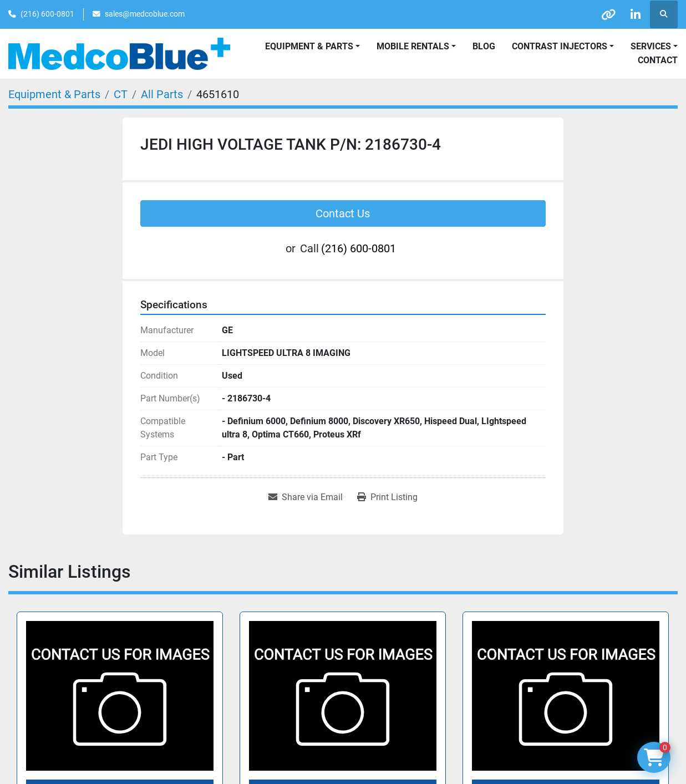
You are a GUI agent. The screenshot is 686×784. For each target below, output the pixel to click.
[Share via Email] (306, 497)
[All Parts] (162, 94)
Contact (658, 60)
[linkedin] (635, 14)
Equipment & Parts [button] (309, 46)
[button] (416, 47)
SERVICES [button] (651, 46)
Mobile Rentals (413, 46)
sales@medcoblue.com (145, 14)
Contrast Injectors (560, 46)
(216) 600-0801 (47, 14)
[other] (607, 14)
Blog (484, 46)
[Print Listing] (387, 497)
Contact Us (343, 213)
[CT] (121, 94)
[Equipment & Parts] (54, 94)
